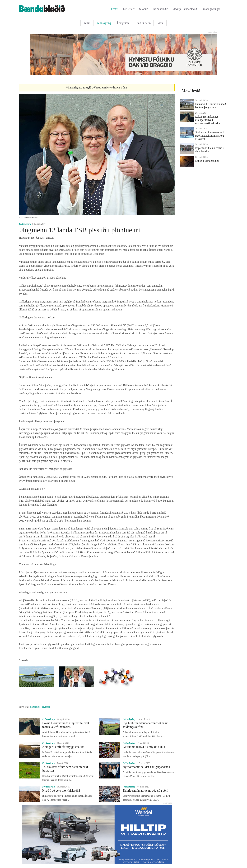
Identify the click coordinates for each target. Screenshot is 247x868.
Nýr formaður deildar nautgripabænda (146, 767)
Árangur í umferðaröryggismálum (63, 747)
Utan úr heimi (143, 23)
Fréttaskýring (104, 23)
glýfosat (46, 707)
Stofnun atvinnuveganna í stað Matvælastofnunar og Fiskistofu (210, 136)
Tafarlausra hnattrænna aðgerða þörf (145, 791)
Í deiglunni (123, 23)
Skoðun (144, 9)
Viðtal (161, 23)
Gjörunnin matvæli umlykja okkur (144, 747)
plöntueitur (35, 707)
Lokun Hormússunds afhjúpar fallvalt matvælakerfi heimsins (66, 725)
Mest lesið (191, 91)
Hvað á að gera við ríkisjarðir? (61, 791)
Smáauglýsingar (211, 9)
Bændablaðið (160, 9)
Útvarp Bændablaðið (185, 9)
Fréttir (115, 9)
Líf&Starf (129, 9)
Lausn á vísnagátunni (207, 161)
